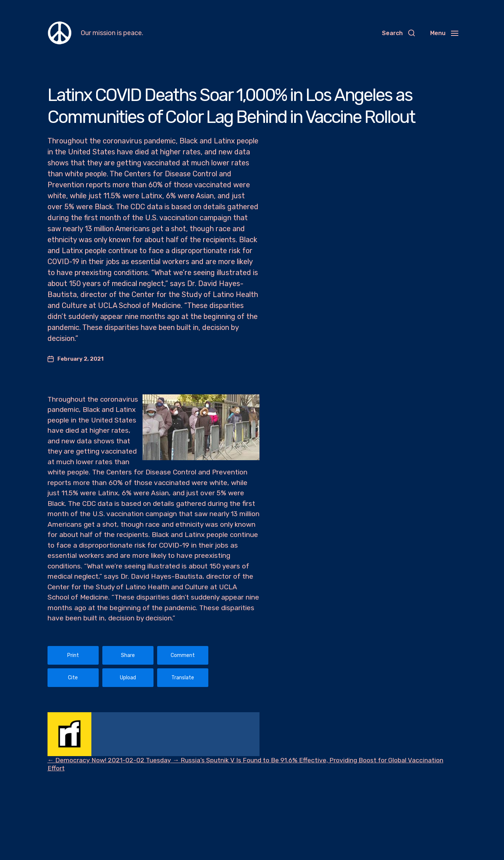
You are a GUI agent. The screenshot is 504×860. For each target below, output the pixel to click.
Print (73, 655)
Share (128, 655)
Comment (183, 655)
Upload (128, 678)
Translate (183, 678)
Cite (73, 678)
